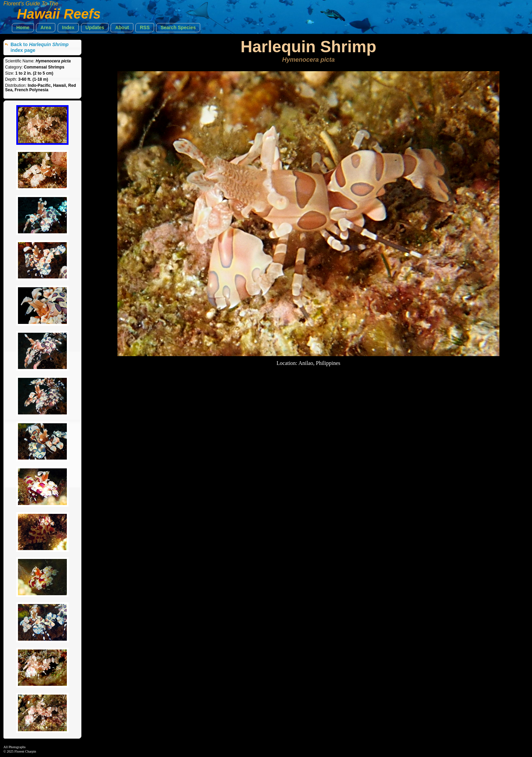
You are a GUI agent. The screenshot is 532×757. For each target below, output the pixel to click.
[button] (23, 28)
